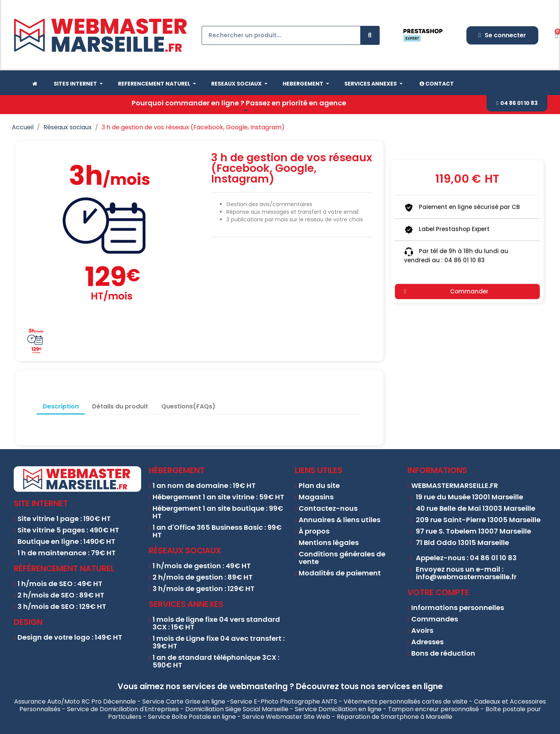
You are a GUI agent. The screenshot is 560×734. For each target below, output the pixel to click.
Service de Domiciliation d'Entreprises (123, 709)
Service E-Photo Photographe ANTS (284, 701)
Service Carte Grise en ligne (184, 701)
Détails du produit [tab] (120, 406)
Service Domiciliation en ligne (338, 709)
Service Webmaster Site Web (286, 717)
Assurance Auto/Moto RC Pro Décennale (75, 701)
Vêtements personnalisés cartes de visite (406, 701)
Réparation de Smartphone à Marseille (395, 717)
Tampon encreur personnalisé (434, 709)
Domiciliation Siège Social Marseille (237, 709)
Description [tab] (61, 406)
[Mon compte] (502, 35)
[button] (517, 103)
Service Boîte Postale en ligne (192, 717)
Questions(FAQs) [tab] (188, 406)
